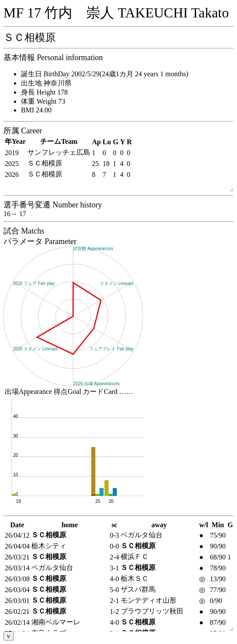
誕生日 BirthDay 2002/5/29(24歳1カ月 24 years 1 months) (105, 74)
